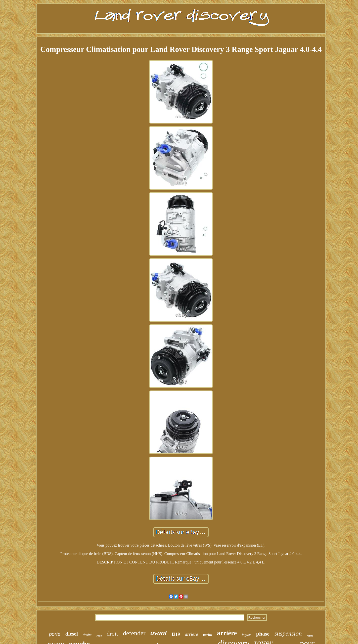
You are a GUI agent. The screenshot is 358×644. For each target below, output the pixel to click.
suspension (288, 633)
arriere (191, 634)
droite (87, 635)
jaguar (246, 635)
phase (263, 634)
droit (112, 634)
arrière (227, 633)
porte (55, 634)
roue (99, 636)
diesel (72, 634)
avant (159, 633)
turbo (208, 635)
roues (310, 636)
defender (134, 633)
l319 (176, 634)
